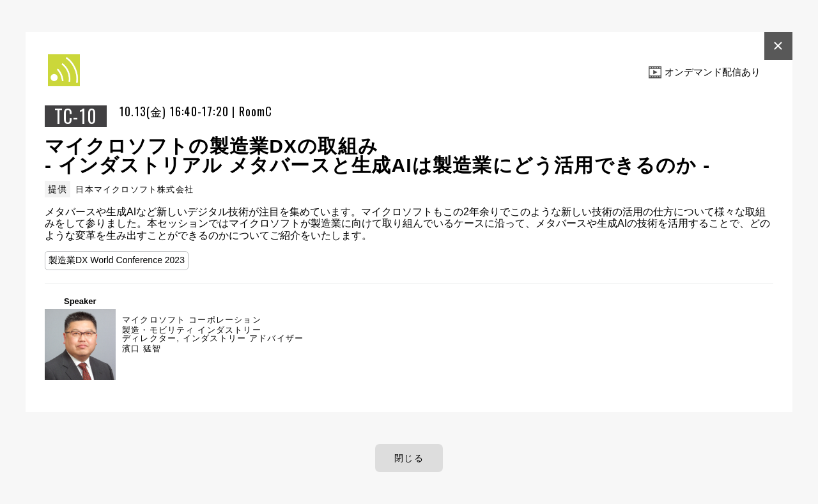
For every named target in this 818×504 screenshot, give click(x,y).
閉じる (409, 458)
